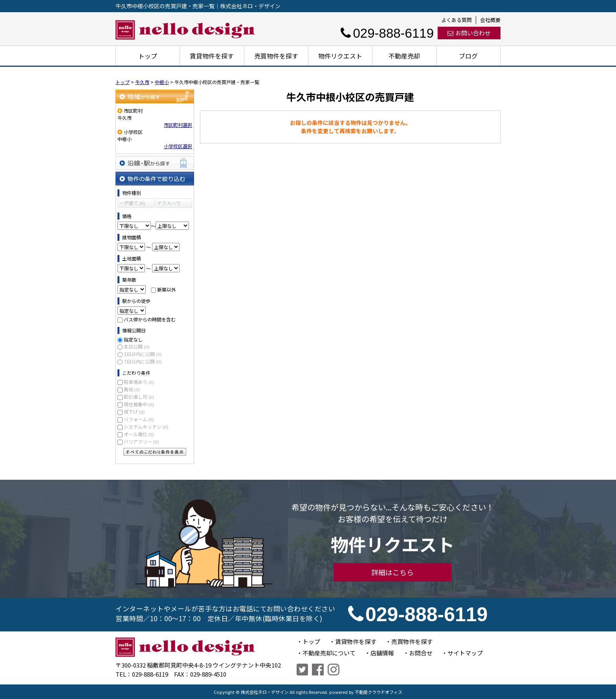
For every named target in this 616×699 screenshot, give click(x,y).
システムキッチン (146, 427)
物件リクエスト (340, 56)
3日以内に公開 (143, 354)
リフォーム (139, 419)
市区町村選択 (178, 125)
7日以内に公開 (143, 361)
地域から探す (155, 96)
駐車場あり (139, 382)
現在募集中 (139, 404)
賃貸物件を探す (212, 56)
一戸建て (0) (132, 203)
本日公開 (137, 346)
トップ (148, 56)
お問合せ (421, 653)
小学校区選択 (178, 146)
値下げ (134, 412)
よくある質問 (456, 20)
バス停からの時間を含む (150, 319)
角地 (132, 389)
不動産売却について (329, 653)
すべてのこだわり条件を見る (155, 452)
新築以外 (167, 289)
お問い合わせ (469, 33)
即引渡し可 (139, 397)
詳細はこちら (392, 572)
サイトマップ (465, 653)
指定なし (133, 339)
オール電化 (139, 434)
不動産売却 (404, 56)
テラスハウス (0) (169, 204)
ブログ (468, 56)
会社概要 (490, 20)
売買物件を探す (276, 56)
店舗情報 (382, 653)
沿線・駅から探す (155, 163)
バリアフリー (141, 441)
